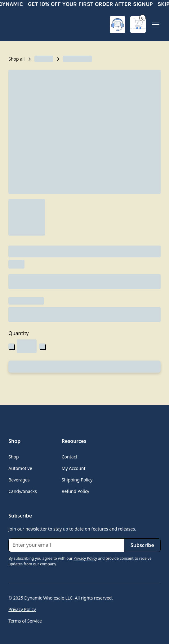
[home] (33, 25)
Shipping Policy (77, 480)
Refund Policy (76, 491)
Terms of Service (25, 621)
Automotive (20, 468)
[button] (138, 25)
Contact (70, 457)
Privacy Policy (22, 609)
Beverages (19, 480)
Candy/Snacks (22, 491)
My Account (74, 468)
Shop (13, 457)
